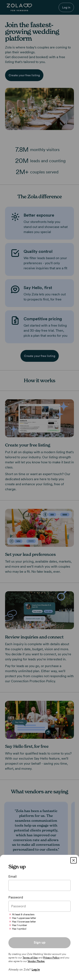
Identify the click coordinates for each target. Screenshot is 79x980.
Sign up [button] (40, 942)
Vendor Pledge (36, 961)
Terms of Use (30, 958)
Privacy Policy (51, 958)
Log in (36, 969)
